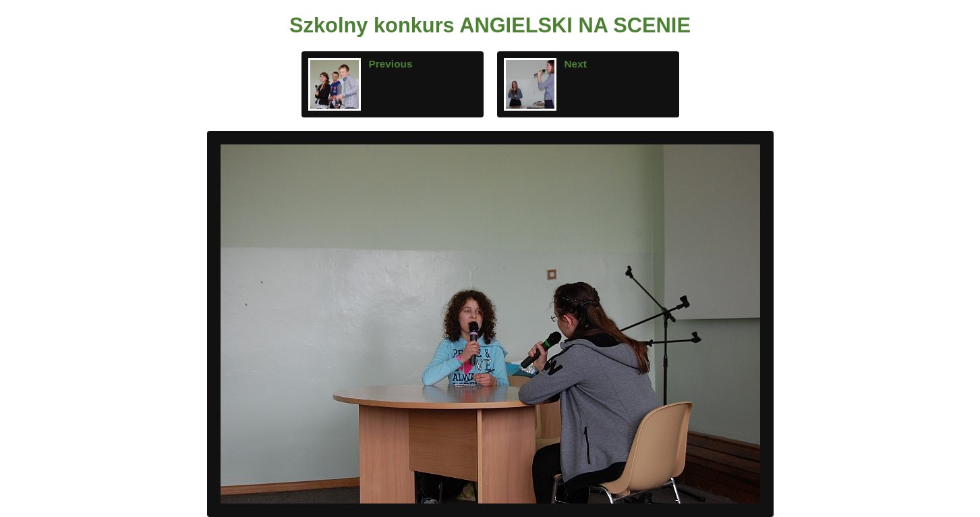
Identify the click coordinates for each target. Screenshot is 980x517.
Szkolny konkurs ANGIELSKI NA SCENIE (490, 25)
